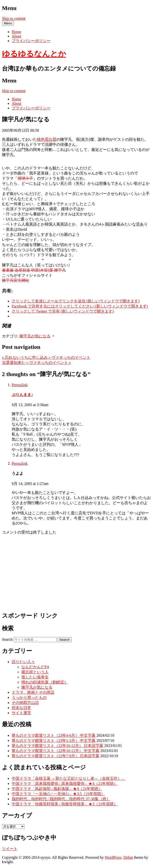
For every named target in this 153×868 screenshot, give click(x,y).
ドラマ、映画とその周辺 (33, 692)
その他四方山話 (25, 703)
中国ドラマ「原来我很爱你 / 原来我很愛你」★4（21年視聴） (65, 784)
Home (16, 32)
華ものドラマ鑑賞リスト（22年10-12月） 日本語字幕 (57, 746)
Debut (128, 857)
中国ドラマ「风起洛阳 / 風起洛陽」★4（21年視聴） (57, 789)
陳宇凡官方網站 (16, 280)
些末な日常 (21, 708)
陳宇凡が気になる (35, 336)
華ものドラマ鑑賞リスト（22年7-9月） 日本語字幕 (55, 756)
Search (7, 639)
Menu (8, 23)
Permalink (20, 385)
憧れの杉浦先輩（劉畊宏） (45, 682)
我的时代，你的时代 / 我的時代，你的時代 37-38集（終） (61, 799)
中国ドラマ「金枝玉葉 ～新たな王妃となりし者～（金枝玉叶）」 (68, 778)
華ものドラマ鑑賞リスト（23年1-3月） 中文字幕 (54, 741)
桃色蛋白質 (47, 139)
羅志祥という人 (35, 672)
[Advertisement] (76, 573)
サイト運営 (21, 713)
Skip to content (14, 18)
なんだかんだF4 (35, 667)
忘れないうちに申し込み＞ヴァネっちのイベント (46, 357)
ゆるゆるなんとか (34, 54)
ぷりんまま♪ (22, 395)
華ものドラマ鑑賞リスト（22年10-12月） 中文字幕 (55, 751)
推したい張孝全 (35, 677)
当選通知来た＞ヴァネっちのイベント (36, 363)
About (17, 36)
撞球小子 (25, 178)
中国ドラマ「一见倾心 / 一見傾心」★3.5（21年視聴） (58, 794)
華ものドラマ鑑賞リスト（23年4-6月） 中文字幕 (54, 735)
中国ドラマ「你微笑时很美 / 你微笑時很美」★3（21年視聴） (65, 804)
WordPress (113, 857)
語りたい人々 (23, 662)
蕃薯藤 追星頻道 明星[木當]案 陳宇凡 (34, 270)
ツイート (10, 849)
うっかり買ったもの (29, 697)
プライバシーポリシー (31, 41)
